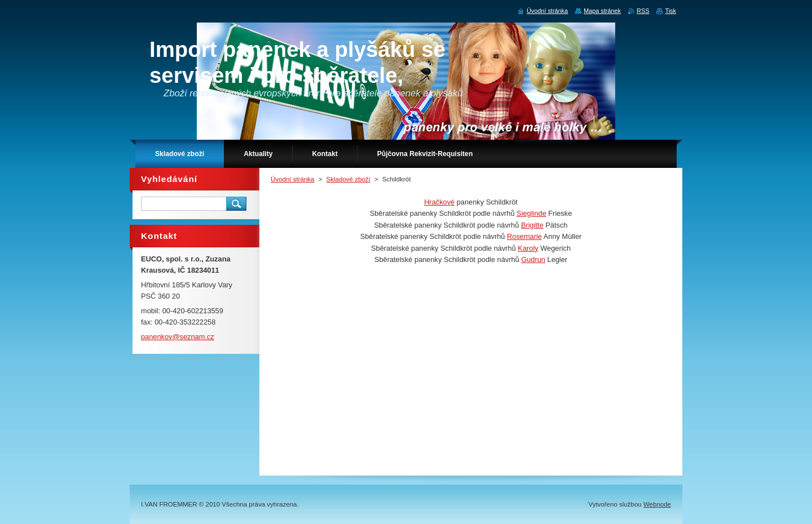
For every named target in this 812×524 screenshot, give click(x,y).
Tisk (670, 11)
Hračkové (439, 202)
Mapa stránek (602, 11)
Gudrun (533, 259)
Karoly (528, 248)
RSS (643, 11)
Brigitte (532, 225)
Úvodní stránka (292, 179)
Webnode (657, 504)
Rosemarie (524, 236)
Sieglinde (531, 213)
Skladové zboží (348, 179)
